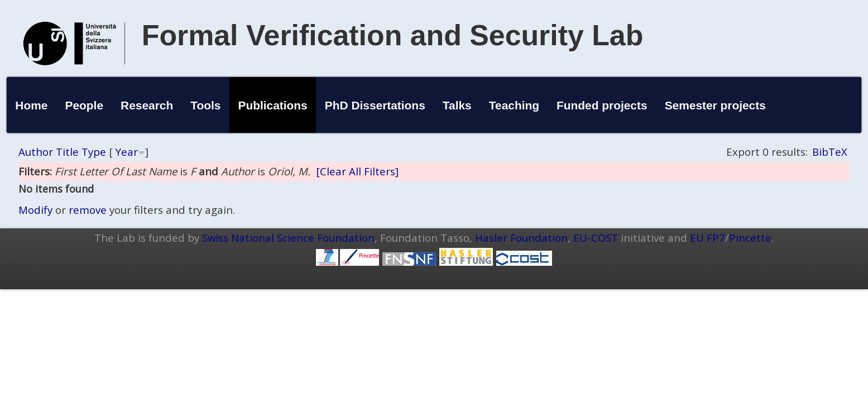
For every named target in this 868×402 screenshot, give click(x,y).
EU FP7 (708, 238)
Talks (457, 105)
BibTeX (830, 152)
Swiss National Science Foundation (288, 238)
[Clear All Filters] (357, 171)
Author (36, 152)
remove (88, 210)
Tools (205, 105)
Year (127, 152)
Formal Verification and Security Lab (393, 35)
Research (147, 105)
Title (67, 152)
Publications (273, 105)
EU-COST (596, 238)
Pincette (750, 238)
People (85, 105)
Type (94, 152)
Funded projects (602, 105)
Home (31, 105)
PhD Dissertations (375, 105)
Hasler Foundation (521, 238)
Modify (35, 210)
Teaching (514, 105)
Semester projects (715, 105)
